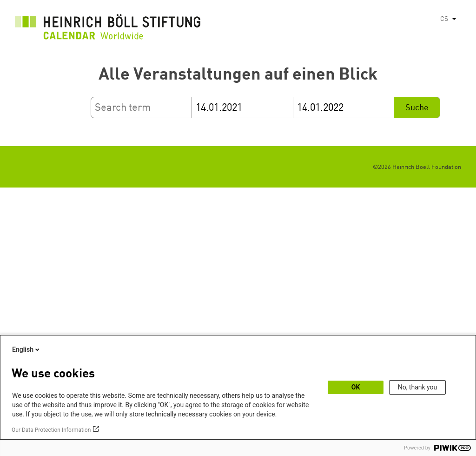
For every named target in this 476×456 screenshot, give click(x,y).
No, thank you (418, 387)
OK (356, 387)
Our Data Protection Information (51, 430)
